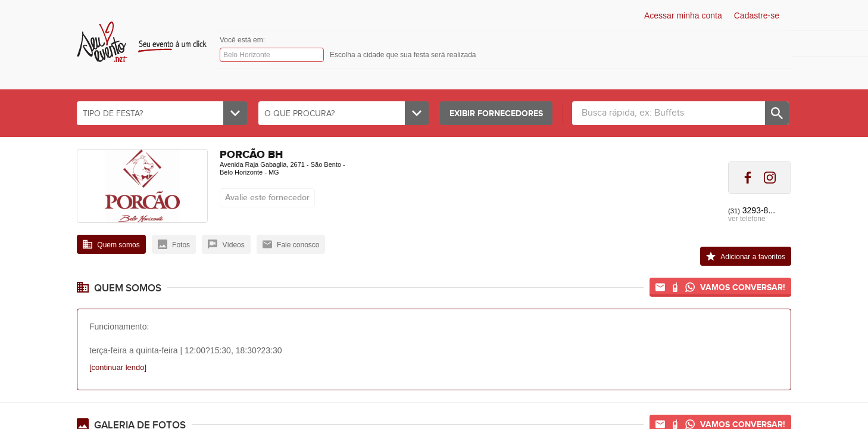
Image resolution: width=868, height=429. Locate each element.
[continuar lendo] (118, 367)
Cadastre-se (757, 15)
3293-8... (752, 210)
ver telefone (747, 219)
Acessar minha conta (683, 15)
